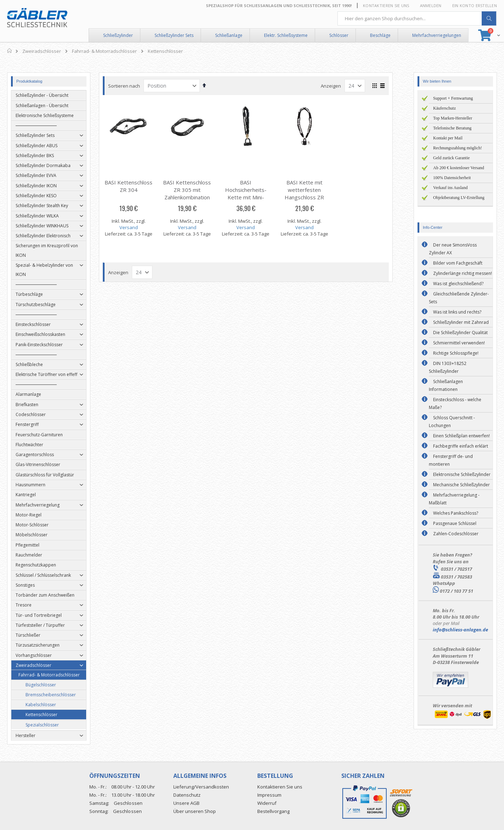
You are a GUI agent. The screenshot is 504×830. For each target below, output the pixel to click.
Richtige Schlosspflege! (456, 353)
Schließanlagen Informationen (446, 385)
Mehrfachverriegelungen (437, 35)
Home (10, 51)
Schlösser (339, 35)
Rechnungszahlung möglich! (458, 148)
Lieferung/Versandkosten (201, 787)
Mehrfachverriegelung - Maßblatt (454, 499)
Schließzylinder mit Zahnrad (461, 322)
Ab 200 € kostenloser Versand (459, 168)
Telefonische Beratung (452, 128)
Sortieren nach (130, 86)
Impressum (269, 795)
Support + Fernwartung (453, 98)
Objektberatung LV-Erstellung (459, 198)
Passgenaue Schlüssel (455, 523)
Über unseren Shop (195, 811)
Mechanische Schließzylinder (461, 485)
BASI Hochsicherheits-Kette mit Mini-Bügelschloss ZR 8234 (252, 197)
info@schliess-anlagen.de (460, 630)
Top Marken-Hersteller (453, 118)
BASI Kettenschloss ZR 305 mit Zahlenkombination (193, 190)
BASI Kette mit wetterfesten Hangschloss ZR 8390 (311, 193)
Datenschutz (187, 795)
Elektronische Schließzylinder (462, 474)
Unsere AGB (186, 803)
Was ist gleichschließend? (458, 284)
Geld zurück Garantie (451, 158)
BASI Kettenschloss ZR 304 (135, 186)
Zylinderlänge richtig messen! (463, 273)
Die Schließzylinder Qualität (460, 333)
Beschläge (380, 35)
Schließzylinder (118, 35)
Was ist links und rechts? (457, 312)
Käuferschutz (444, 108)
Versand (135, 227)
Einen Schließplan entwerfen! (461, 436)
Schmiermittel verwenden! (459, 343)
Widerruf (267, 803)
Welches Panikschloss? (456, 513)
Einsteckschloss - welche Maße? (455, 403)
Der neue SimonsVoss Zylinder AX (453, 249)
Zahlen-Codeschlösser (456, 534)
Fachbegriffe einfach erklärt (461, 446)
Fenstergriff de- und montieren (451, 460)
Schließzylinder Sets (174, 35)
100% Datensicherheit (452, 178)
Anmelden (431, 5)
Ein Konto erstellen (475, 5)
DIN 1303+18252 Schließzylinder (448, 367)
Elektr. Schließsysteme (286, 35)
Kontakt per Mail (448, 138)
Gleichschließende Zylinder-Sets (459, 298)
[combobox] (417, 18)
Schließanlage (229, 35)
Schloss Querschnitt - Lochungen (452, 422)
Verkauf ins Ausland (450, 188)
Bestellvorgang (273, 811)
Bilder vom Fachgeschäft (458, 263)
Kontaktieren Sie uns (386, 5)
